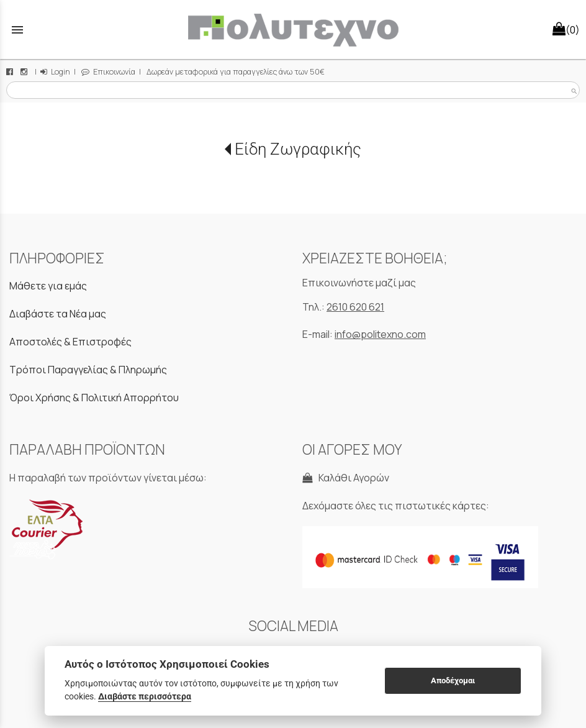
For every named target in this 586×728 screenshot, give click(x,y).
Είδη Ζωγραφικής (298, 149)
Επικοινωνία (108, 72)
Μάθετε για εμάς (48, 286)
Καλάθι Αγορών (346, 478)
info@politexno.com (380, 334)
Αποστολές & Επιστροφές (70, 342)
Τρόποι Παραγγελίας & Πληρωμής (88, 370)
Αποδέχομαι (453, 680)
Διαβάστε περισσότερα (145, 696)
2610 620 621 (355, 307)
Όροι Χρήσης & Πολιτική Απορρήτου (94, 398)
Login (55, 72)
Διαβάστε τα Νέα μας (58, 314)
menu (17, 30)
